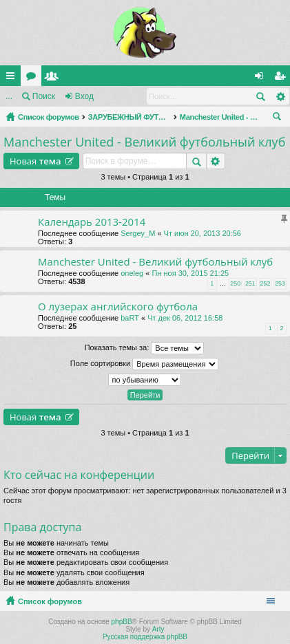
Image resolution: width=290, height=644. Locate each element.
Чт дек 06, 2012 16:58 (185, 318)
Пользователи (54, 78)
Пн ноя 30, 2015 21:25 (190, 273)
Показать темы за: (145, 348)
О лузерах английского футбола (118, 307)
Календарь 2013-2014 (92, 222)
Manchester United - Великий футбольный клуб (221, 117)
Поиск (44, 96)
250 (235, 283)
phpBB (122, 622)
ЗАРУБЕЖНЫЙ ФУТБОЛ (130, 117)
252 (266, 283)
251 (250, 283)
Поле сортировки (144, 364)
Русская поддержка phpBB (145, 637)
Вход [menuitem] (262, 78)
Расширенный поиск (280, 96)
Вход (84, 96)
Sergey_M (138, 233)
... (9, 96)
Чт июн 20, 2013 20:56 (203, 233)
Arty (158, 629)
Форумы (34, 78)
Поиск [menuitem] (280, 118)
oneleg (132, 273)
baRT (130, 318)
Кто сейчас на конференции (79, 475)
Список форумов (49, 117)
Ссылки (13, 78)
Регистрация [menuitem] (282, 78)
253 (280, 283)
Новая (35, 161)
